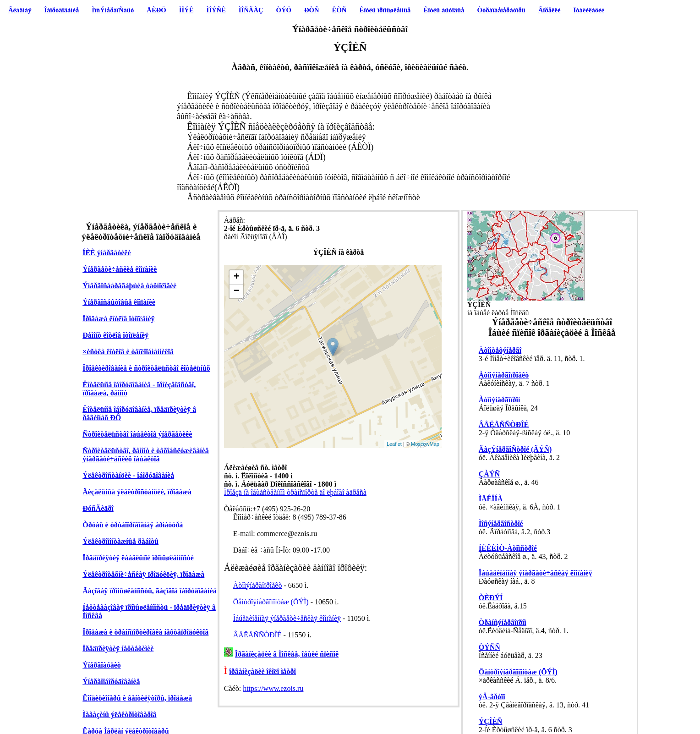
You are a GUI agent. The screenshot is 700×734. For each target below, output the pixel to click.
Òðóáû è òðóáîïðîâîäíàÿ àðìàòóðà (133, 525)
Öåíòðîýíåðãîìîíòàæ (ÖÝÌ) (272, 602)
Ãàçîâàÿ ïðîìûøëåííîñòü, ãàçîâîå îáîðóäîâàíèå (149, 591)
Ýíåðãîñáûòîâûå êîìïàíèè (119, 302)
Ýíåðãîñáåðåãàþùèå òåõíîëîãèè (129, 286)
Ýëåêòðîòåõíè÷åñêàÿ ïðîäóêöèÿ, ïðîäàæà (143, 574)
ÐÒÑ (312, 10)
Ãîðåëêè (550, 10)
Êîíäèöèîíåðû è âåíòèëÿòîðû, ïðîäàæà (137, 698)
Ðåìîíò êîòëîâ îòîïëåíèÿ (115, 335)
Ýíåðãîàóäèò (102, 665)
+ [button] (237, 277)
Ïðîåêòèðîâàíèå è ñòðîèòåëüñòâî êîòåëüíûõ (146, 368)
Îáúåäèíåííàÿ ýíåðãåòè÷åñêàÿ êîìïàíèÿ (287, 618)
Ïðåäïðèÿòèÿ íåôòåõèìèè (118, 649)
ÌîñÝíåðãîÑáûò (113, 10)
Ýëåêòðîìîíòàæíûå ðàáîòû (120, 541)
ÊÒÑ (339, 10)
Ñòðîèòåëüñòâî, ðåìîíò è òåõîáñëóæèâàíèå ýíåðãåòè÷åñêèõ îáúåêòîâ (146, 455)
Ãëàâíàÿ (20, 10)
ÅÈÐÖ (156, 10)
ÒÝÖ (284, 10)
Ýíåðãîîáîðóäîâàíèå (111, 682)
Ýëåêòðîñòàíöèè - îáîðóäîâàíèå (128, 475)
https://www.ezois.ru (273, 688)
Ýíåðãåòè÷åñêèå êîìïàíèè (120, 269)
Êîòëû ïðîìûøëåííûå (385, 10)
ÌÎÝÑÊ (216, 10)
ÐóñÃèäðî (98, 508)
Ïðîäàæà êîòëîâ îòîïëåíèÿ (118, 319)
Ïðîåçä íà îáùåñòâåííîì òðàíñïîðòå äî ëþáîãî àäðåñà (295, 492)
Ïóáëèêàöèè (589, 10)
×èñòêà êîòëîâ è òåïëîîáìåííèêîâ (128, 352)
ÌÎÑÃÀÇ (251, 10)
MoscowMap (425, 444)
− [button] (237, 291)
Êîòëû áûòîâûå (444, 10)
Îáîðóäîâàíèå (62, 10)
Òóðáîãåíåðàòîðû (501, 10)
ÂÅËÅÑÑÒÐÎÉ (257, 635)
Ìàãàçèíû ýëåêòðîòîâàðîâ (119, 715)
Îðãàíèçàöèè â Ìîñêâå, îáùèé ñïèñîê (287, 654)
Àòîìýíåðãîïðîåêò (258, 585)
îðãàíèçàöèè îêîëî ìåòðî (262, 671)
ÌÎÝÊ (186, 10)
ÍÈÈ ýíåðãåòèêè (107, 253)
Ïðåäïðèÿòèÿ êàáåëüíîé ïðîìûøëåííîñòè (138, 558)
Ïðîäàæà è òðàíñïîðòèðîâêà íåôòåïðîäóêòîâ (145, 632)
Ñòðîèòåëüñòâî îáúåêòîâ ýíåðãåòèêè (137, 434)
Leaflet (394, 444)
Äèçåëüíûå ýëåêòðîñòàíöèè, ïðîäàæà (137, 492)
